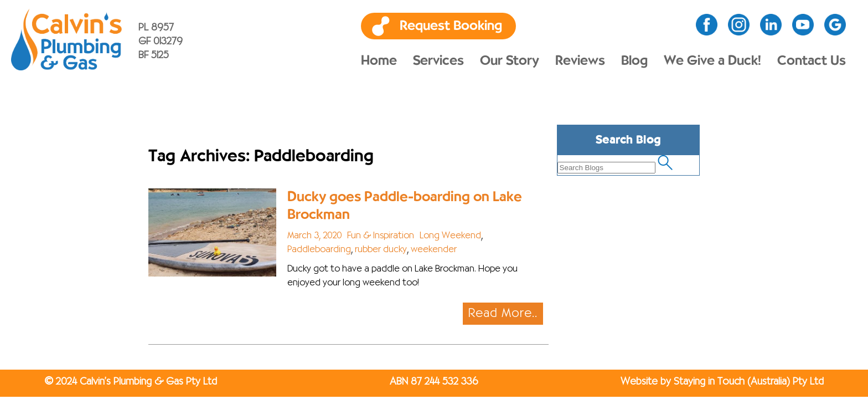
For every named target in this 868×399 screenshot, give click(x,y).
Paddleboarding (319, 250)
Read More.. (503, 314)
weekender (434, 250)
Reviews (580, 61)
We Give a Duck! (712, 61)
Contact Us (812, 61)
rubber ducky (381, 250)
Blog (634, 61)
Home (379, 61)
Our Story (510, 61)
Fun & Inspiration (381, 236)
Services (438, 61)
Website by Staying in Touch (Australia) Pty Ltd (722, 382)
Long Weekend (450, 236)
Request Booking (451, 26)
